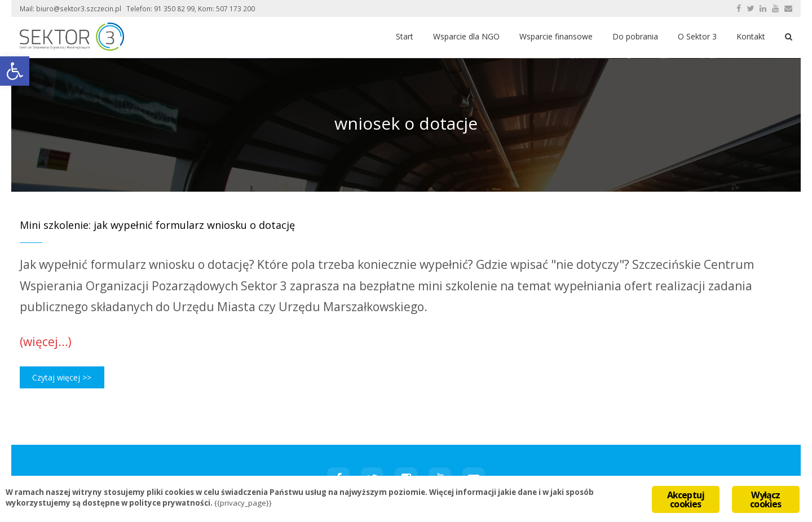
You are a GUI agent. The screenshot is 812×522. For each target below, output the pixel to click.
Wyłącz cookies (765, 499)
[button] (15, 71)
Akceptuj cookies (686, 499)
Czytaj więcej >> (62, 377)
